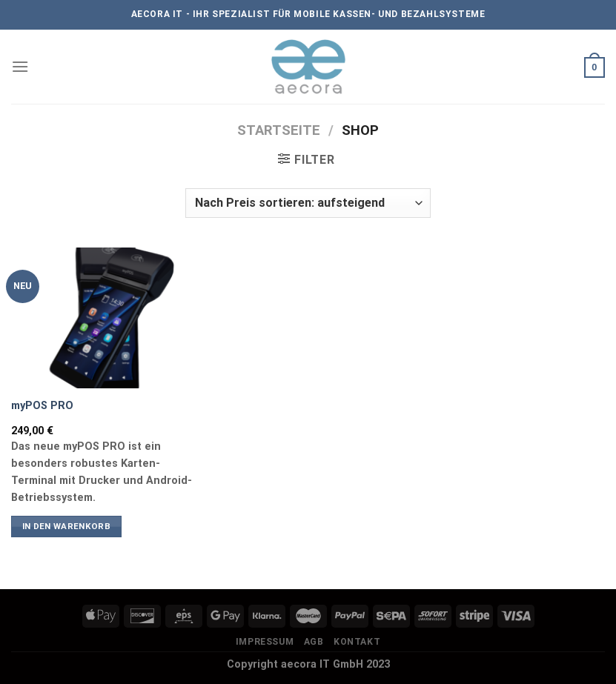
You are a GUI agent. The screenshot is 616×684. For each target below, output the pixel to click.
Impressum (265, 642)
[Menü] (20, 66)
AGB (314, 642)
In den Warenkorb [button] (67, 526)
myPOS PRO (42, 406)
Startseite (279, 130)
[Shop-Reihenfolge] (308, 203)
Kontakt (357, 642)
